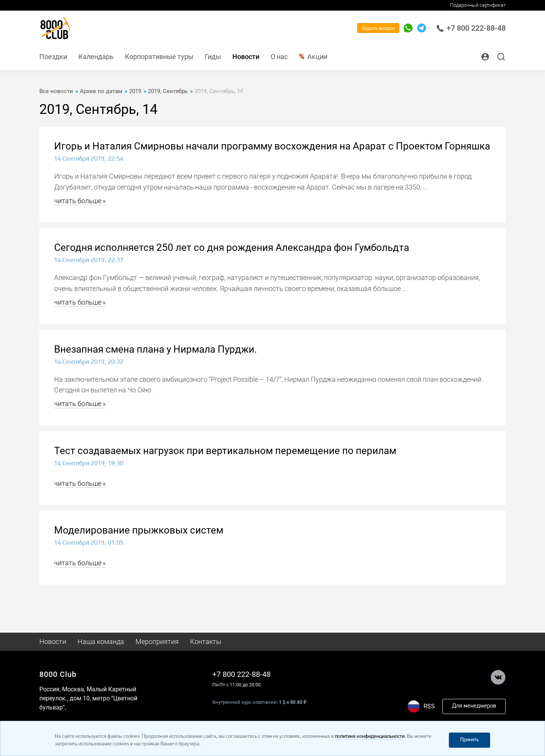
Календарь (96, 57)
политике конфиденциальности (370, 737)
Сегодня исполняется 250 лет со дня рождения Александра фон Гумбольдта (232, 247)
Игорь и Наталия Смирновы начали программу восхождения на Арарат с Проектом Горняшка (272, 146)
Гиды (213, 57)
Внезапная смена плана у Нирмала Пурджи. (156, 349)
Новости (246, 57)
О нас (279, 57)
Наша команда (101, 642)
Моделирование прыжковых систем (139, 530)
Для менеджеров (474, 706)
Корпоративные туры (159, 57)
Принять (469, 740)
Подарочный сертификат (478, 5)
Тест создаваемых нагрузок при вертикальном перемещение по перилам (225, 451)
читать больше (78, 201)
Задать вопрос (378, 28)
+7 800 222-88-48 (471, 28)
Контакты (206, 642)
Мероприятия (157, 642)
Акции (317, 57)
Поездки (53, 57)
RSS (429, 706)
